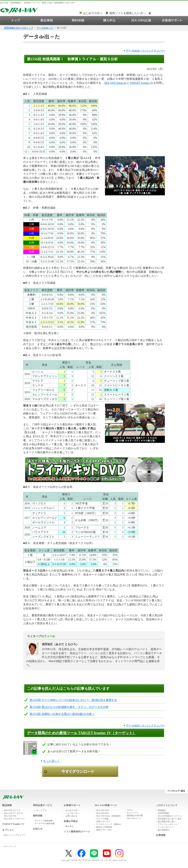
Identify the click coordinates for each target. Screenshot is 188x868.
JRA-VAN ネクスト (12, 810)
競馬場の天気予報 (135, 816)
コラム (130, 810)
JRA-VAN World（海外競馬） (109, 816)
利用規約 (162, 810)
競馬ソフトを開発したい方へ (128, 13)
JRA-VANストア (134, 818)
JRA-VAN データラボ (13, 813)
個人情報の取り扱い (167, 822)
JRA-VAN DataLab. (115, 83)
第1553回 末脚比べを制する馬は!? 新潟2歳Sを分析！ (62, 714)
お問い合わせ (71, 816)
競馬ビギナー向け (104, 830)
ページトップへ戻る (176, 792)
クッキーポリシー (166, 827)
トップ (16, 20)
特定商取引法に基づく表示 (170, 819)
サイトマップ (10, 846)
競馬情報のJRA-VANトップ (19, 28)
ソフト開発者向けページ (77, 832)
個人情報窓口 (164, 830)
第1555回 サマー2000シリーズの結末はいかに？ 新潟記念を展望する (73, 700)
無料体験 (78, 20)
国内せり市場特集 (104, 827)
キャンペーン (133, 813)
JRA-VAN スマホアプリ (14, 819)
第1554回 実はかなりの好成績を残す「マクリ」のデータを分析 (69, 707)
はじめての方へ (93, 13)
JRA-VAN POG (103, 813)
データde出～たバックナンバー (145, 51)
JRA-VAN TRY (10, 816)
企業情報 (161, 835)
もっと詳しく (51, 761)
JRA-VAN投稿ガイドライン (170, 816)
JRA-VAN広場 (141, 20)
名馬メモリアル (103, 822)
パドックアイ (41, 810)
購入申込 (109, 20)
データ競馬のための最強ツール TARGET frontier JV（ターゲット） (82, 733)
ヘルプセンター (72, 813)
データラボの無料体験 (45, 823)
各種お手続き (71, 821)
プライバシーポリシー (168, 824)
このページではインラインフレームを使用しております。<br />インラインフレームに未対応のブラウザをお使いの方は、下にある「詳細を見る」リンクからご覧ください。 (169, 13)
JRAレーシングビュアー (15, 835)
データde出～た (45, 28)
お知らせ (38, 829)
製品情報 (47, 20)
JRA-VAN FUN (103, 810)
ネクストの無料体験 (44, 821)
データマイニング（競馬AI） (109, 824)
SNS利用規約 (163, 813)
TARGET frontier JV (141, 83)
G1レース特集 (102, 819)
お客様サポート (172, 20)
